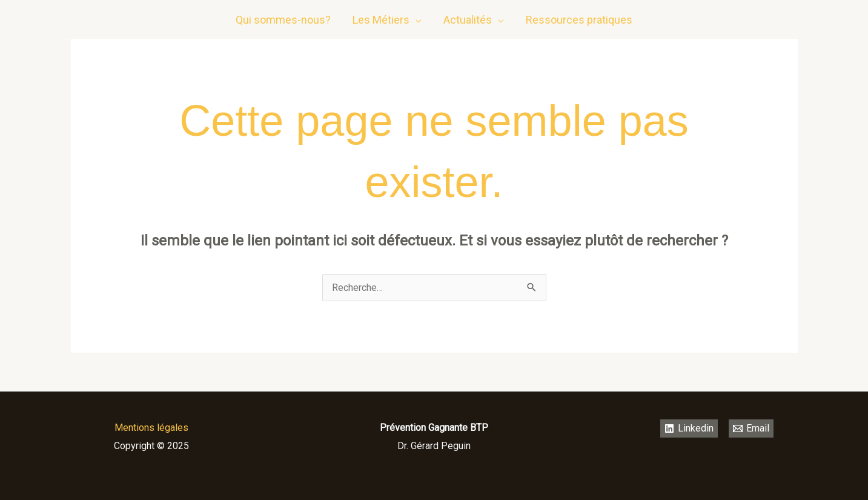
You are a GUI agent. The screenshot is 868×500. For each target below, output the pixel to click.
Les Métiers (381, 20)
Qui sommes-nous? (283, 20)
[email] (789, 20)
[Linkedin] (764, 20)
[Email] (751, 428)
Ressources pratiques (579, 20)
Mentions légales (151, 428)
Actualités (468, 20)
